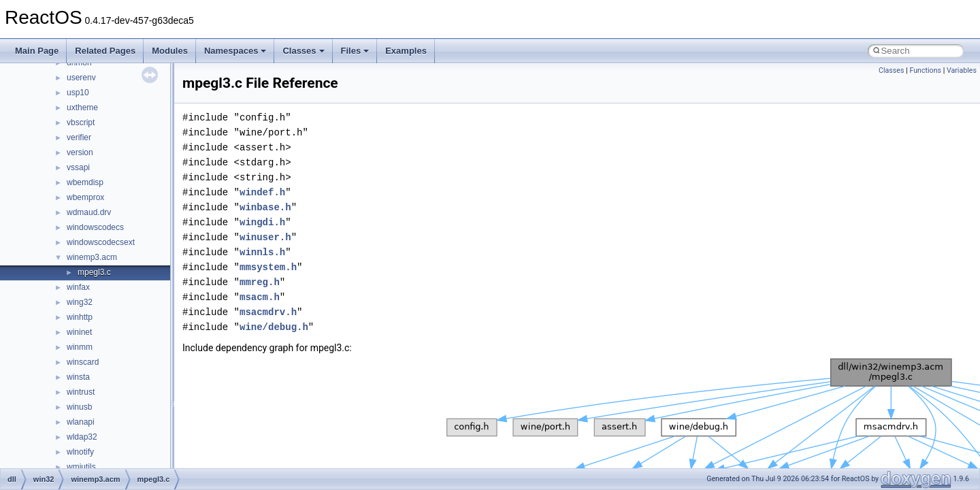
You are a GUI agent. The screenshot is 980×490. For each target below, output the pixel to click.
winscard (83, 362)
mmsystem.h (268, 267)
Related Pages (105, 51)
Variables (962, 70)
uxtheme (82, 108)
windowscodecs (95, 227)
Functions (925, 70)
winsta (78, 377)
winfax (78, 287)
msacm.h (260, 297)
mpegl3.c (94, 272)
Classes (303, 51)
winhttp (80, 317)
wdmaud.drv (89, 212)
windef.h (262, 192)
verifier (79, 137)
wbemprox (85, 197)
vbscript (81, 122)
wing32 (80, 302)
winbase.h (265, 207)
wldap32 (82, 437)
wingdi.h (262, 222)
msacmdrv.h (268, 312)
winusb (79, 407)
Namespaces (235, 51)
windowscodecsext (101, 242)
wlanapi (81, 422)
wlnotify (80, 452)
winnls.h (262, 252)
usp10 (78, 93)
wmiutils (81, 467)
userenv (81, 78)
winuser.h (265, 237)
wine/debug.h (274, 327)
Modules (170, 51)
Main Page (37, 51)
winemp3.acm (92, 257)
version (80, 152)
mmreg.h (260, 282)
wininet (79, 332)
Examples (406, 51)
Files (355, 51)
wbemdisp (85, 182)
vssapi (78, 167)
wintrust (81, 392)
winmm (80, 347)
